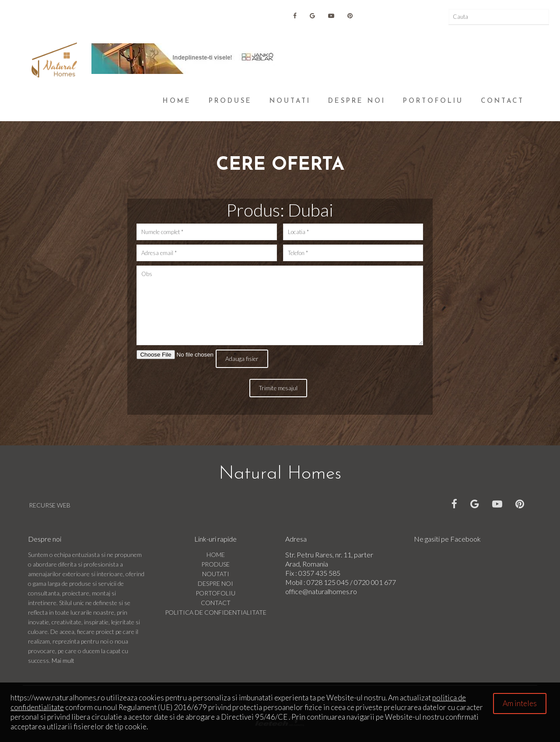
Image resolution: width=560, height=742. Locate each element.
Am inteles (520, 703)
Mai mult (63, 660)
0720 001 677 (375, 582)
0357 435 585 (319, 573)
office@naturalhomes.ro (321, 591)
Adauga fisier (242, 359)
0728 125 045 (328, 582)
